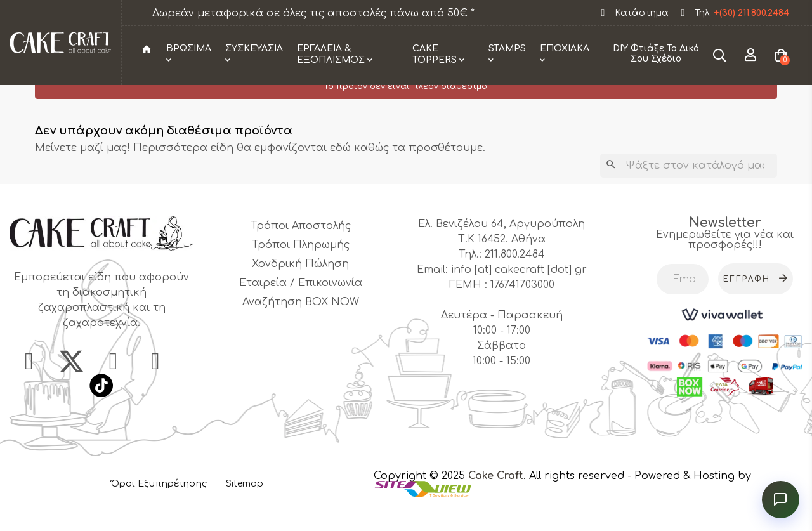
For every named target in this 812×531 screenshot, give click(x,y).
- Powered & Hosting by (689, 501)
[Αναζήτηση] (689, 190)
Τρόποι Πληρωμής (301, 270)
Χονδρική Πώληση (300, 289)
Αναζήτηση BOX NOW (301, 327)
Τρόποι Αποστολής (301, 251)
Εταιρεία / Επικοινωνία (301, 308)
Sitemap (245, 508)
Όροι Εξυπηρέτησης (159, 508)
